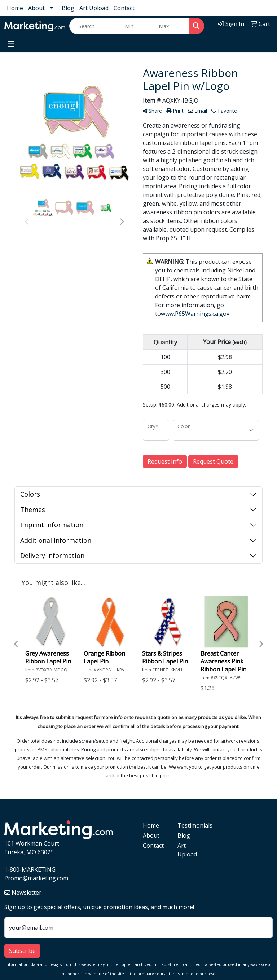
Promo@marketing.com (36, 878)
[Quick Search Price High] (172, 26)
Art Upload (94, 8)
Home (15, 8)
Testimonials (190, 825)
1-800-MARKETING (30, 869)
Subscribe (22, 951)
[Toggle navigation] (11, 44)
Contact (124, 8)
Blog (68, 8)
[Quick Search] (95, 26)
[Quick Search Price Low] (138, 26)
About (36, 8)
